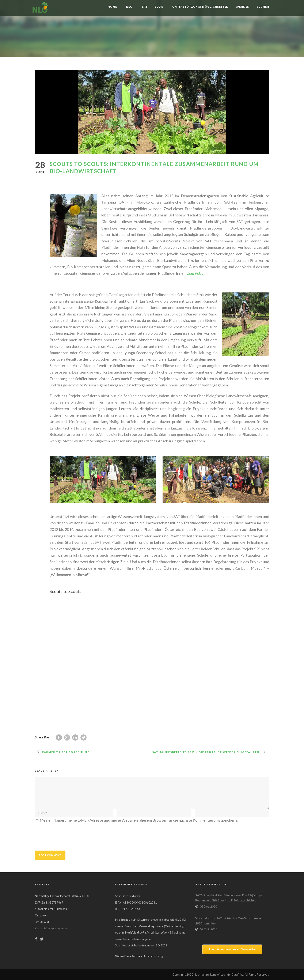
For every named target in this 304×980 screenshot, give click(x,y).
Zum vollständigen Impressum (52, 928)
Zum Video (195, 273)
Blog (159, 7)
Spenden (242, 7)
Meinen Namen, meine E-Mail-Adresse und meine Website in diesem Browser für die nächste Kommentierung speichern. (139, 820)
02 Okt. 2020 (209, 929)
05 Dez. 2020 (208, 906)
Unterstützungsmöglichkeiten (200, 7)
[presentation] (67, 836)
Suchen (263, 7)
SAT (145, 7)
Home (112, 7)
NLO (129, 7)
